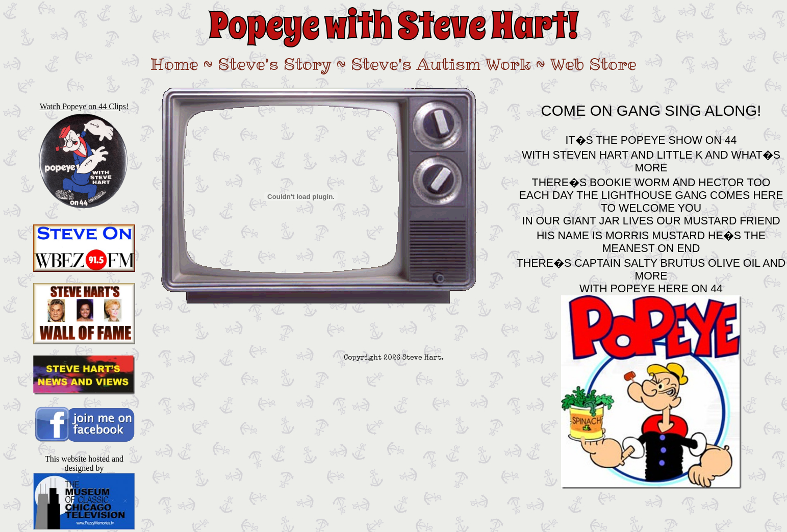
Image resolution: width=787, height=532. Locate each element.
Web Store (593, 64)
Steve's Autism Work (441, 64)
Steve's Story (275, 64)
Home (174, 64)
